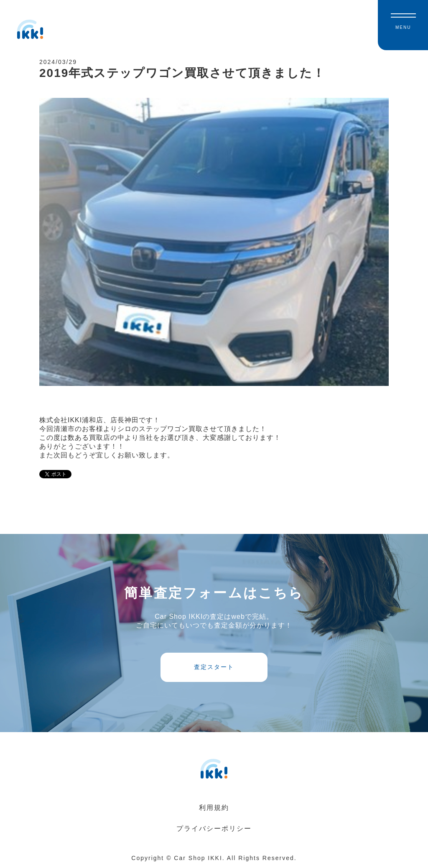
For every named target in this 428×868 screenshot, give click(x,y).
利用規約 (214, 808)
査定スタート (214, 667)
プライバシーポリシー (214, 828)
